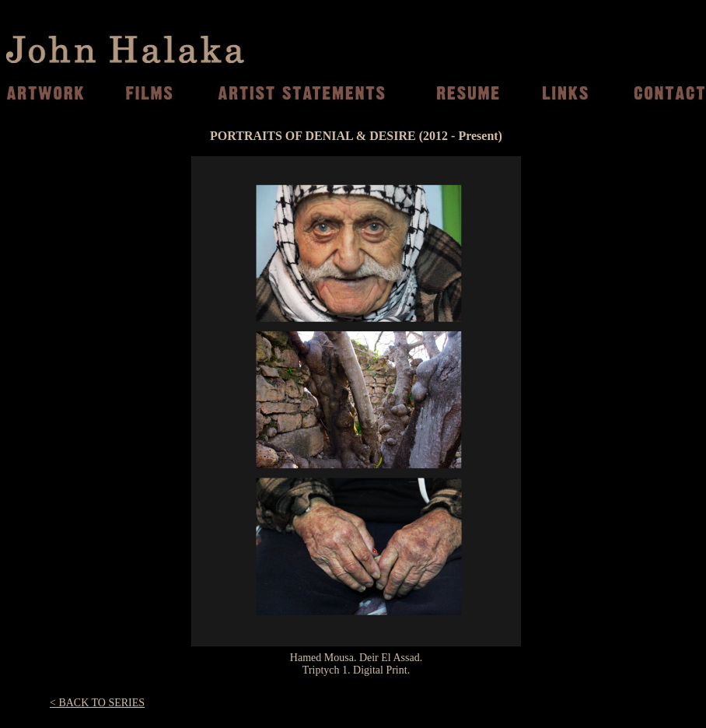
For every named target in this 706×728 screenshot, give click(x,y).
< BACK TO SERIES (97, 703)
